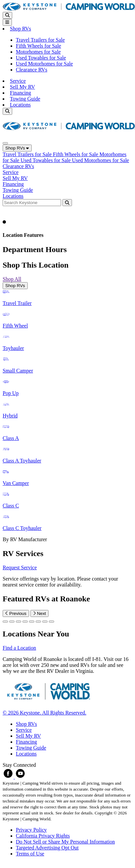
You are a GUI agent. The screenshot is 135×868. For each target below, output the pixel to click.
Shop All (12, 279)
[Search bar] (33, 202)
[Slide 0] (5, 622)
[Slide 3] (25, 622)
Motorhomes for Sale (38, 52)
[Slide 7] (51, 622)
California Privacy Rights (43, 836)
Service (18, 81)
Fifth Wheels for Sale (38, 46)
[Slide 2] (18, 622)
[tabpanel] (67, 416)
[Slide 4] (32, 622)
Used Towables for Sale (41, 58)
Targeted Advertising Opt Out (47, 848)
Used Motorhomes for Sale (44, 64)
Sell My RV (22, 87)
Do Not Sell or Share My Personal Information (65, 842)
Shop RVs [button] (20, 29)
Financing (20, 93)
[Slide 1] (12, 622)
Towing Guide (25, 99)
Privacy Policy (31, 830)
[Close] (5, 143)
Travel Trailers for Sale (40, 40)
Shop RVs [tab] (15, 286)
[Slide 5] (38, 622)
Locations (20, 105)
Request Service (20, 567)
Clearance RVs (32, 70)
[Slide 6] (45, 622)
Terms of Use (30, 854)
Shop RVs (17, 148)
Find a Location (19, 648)
